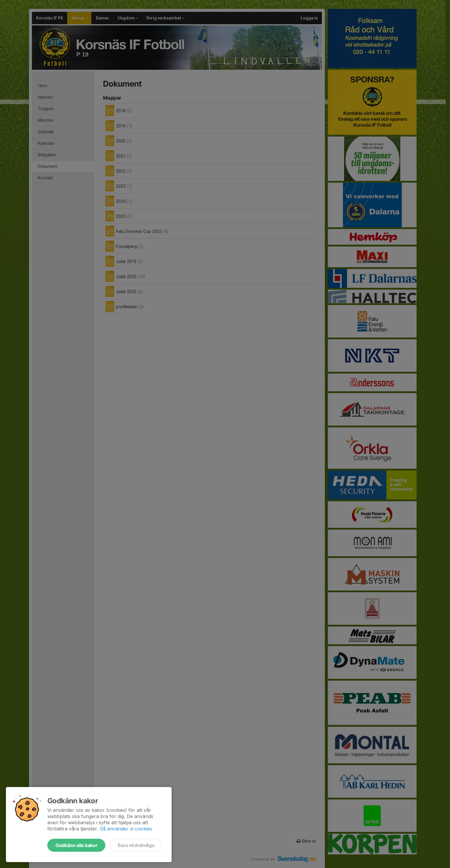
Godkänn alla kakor (76, 845)
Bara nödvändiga (136, 845)
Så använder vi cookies (126, 829)
